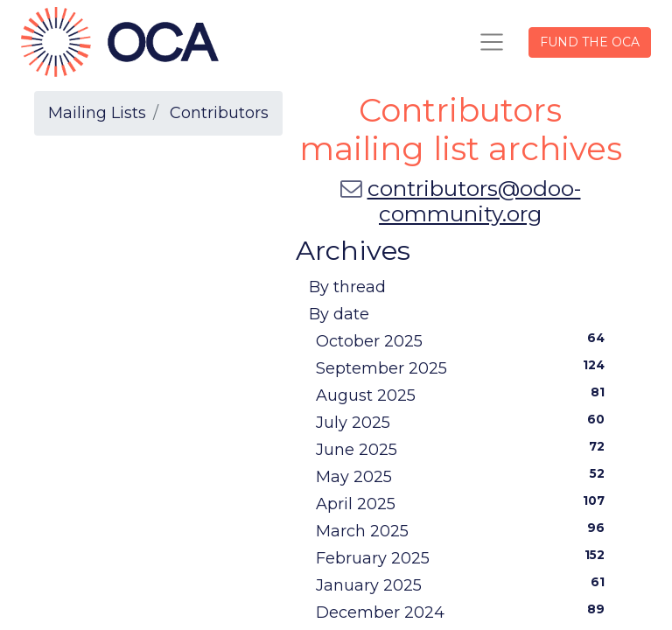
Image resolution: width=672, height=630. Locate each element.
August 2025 (464, 395)
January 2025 (464, 584)
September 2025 (464, 367)
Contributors (219, 113)
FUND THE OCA (590, 42)
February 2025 (464, 557)
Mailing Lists (97, 113)
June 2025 (464, 449)
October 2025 (464, 340)
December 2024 (464, 612)
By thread (347, 287)
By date (339, 314)
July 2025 (464, 422)
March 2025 (464, 530)
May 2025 (464, 476)
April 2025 (464, 503)
